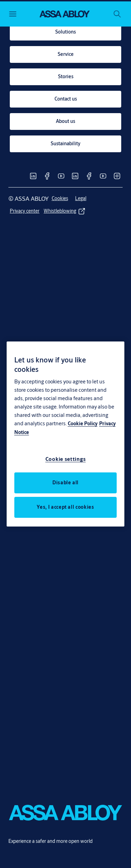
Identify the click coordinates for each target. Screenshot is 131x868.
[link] (65, 32)
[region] (66, 434)
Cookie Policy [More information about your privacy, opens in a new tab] (83, 424)
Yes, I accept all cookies (65, 507)
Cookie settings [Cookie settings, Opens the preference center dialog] (66, 459)
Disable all (65, 483)
